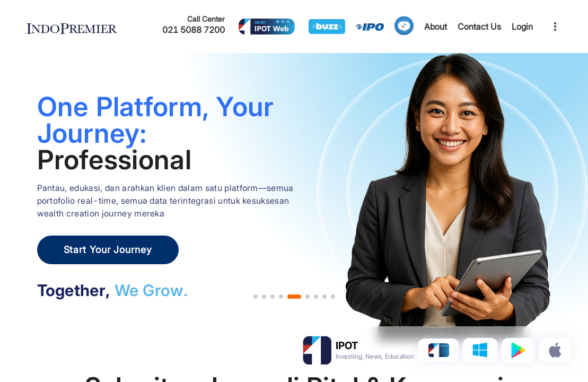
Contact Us (479, 27)
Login (522, 27)
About (436, 27)
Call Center (206, 19)
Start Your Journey (108, 250)
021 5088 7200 (194, 30)
